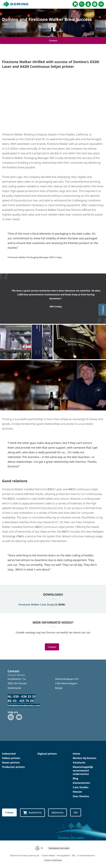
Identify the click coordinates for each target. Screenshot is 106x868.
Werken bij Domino (85, 758)
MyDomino (58, 813)
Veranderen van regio (59, 848)
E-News (9, 813)
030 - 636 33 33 (24, 696)
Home (76, 754)
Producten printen (13, 767)
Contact (53, 40)
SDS (76, 813)
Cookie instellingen (53, 860)
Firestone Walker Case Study (36, 605)
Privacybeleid (63, 856)
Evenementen (81, 783)
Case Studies (81, 787)
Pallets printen (11, 758)
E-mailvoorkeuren (86, 856)
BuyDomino (33, 813)
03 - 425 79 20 (23, 701)
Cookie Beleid (48, 856)
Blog (75, 779)
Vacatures (79, 763)
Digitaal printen (47, 754)
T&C (74, 856)
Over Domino (81, 796)
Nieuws (77, 792)
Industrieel (9, 754)
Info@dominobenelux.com (24, 705)
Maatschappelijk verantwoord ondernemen (83, 770)
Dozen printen (11, 763)
